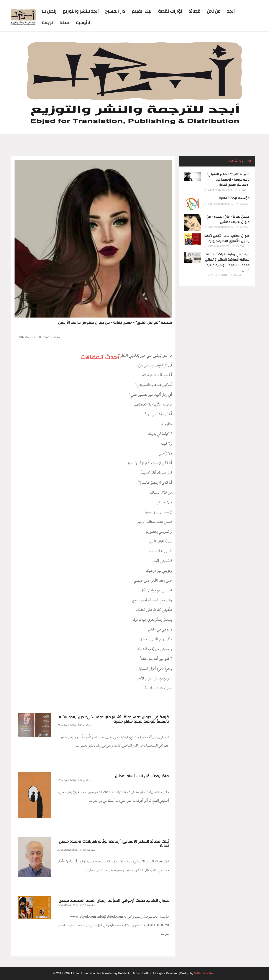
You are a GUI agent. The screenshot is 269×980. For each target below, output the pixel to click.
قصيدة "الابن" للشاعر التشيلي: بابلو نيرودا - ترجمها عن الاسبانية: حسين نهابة (228, 180)
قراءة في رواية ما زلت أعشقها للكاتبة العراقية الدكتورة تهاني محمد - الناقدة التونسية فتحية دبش (227, 263)
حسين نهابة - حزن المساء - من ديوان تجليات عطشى (228, 220)
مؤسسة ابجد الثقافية (234, 198)
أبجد (231, 11)
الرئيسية (84, 23)
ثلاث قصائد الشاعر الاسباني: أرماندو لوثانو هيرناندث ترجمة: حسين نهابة (114, 844)
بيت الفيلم (142, 11)
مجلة (64, 23)
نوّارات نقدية (170, 11)
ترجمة (47, 23)
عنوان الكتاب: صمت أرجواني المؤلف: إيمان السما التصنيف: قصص (114, 901)
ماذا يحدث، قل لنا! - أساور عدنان (142, 776)
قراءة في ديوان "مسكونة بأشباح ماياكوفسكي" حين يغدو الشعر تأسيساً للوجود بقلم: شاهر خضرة (113, 719)
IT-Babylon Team (205, 973)
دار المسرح (115, 11)
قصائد (195, 11)
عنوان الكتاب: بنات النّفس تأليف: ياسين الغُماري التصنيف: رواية (227, 239)
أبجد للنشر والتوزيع (81, 11)
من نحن (214, 11)
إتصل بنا (49, 11)
